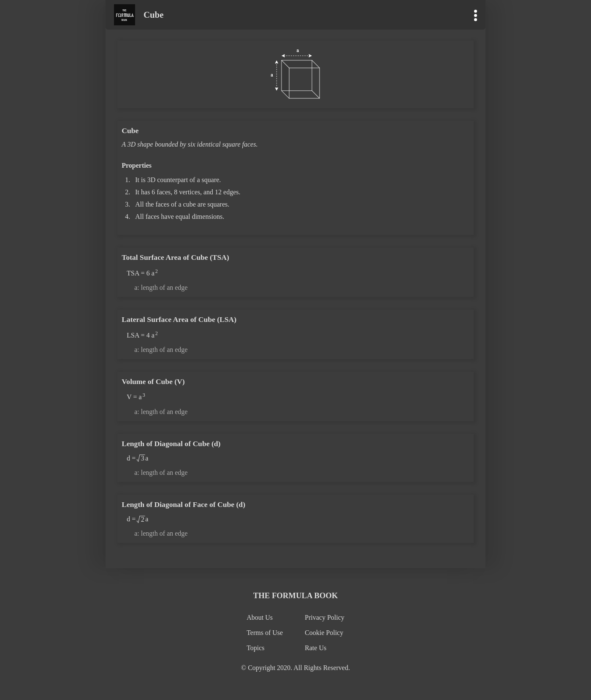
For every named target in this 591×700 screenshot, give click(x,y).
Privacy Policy (325, 617)
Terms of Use (265, 633)
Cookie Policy (324, 633)
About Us (260, 617)
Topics (255, 648)
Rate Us (316, 648)
